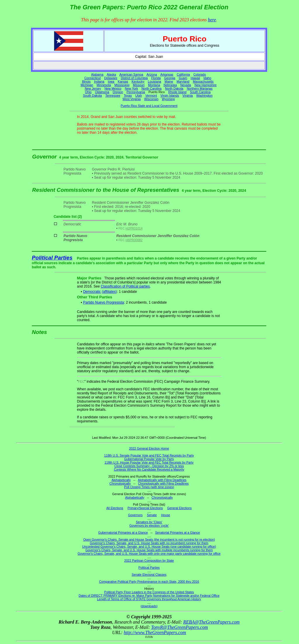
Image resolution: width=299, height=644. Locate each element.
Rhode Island (177, 92)
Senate (152, 515)
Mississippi (122, 85)
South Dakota (92, 95)
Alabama (97, 74)
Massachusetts (203, 81)
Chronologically (120, 483)
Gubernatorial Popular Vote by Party (149, 459)
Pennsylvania (136, 92)
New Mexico (113, 88)
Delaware (111, 78)
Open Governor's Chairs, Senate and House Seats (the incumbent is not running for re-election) (149, 539)
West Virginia (132, 99)
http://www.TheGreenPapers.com (155, 632)
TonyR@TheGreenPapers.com (180, 627)
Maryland (183, 81)
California (183, 74)
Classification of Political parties (125, 286)
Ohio (88, 92)
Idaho (207, 78)
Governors (135, 515)
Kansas (123, 81)
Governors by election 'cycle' (149, 525)
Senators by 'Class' (149, 522)
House (166, 515)
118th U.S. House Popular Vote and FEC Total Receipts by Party (149, 462)
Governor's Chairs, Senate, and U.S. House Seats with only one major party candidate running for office (149, 554)
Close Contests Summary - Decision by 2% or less (149, 466)
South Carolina (200, 92)
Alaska (111, 74)
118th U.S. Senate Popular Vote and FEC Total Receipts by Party (149, 455)
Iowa (111, 81)
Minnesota (104, 85)
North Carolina (151, 88)
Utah (139, 95)
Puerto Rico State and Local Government (149, 106)
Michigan (87, 85)
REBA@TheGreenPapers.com (211, 622)
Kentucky (138, 81)
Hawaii (195, 78)
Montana (154, 85)
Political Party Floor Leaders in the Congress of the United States (149, 592)
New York (132, 88)
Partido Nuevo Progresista (103, 302)
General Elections (179, 508)
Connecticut (93, 78)
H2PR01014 (134, 228)
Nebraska (170, 85)
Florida (156, 78)
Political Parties (52, 258)
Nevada (186, 85)
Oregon (118, 92)
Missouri (139, 85)
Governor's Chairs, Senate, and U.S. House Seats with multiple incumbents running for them (149, 550)
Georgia (170, 78)
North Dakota (174, 88)
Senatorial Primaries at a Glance (177, 532)
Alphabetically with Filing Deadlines (162, 480)
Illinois (86, 81)
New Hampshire (206, 85)
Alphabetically (121, 480)
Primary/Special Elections (145, 508)
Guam (183, 78)
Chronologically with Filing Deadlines (164, 483)
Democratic (92, 292)
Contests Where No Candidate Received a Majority (149, 469)
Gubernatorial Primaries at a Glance (123, 532)
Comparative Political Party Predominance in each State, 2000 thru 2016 (149, 582)
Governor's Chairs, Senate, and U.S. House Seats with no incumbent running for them (149, 543)
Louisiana (154, 81)
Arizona (152, 74)
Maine (169, 81)
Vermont (151, 95)
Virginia (188, 95)
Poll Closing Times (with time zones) (149, 487)
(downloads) (149, 606)
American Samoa (131, 74)
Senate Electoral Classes (149, 575)
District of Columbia (134, 78)
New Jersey (93, 88)
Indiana (99, 81)
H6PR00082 (134, 240)
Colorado (200, 74)
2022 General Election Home (149, 448)
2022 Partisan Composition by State (149, 561)
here (212, 20)
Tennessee (113, 95)
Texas (128, 95)
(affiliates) (109, 292)
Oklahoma (102, 92)
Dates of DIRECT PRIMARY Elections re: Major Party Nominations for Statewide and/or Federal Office (149, 596)
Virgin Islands (170, 95)
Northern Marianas (200, 88)
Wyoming (168, 99)
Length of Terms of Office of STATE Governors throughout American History (149, 599)
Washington (204, 95)
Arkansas (167, 74)
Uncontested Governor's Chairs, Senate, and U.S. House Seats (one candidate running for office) (149, 546)
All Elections (115, 508)
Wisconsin (151, 99)
